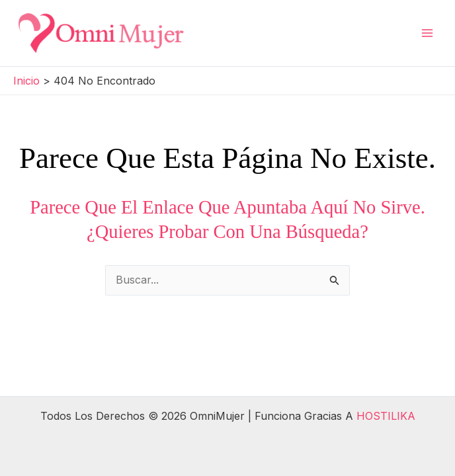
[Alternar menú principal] (427, 33)
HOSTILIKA (386, 416)
